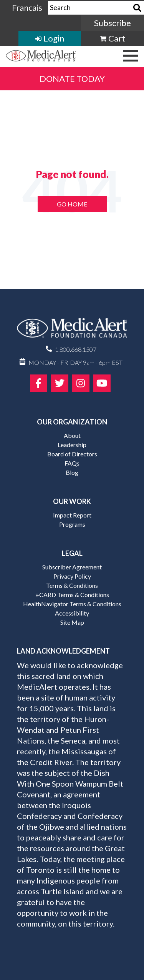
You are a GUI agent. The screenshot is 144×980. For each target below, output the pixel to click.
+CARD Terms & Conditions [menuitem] (72, 595)
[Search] (137, 8)
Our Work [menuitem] (72, 501)
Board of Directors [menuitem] (72, 454)
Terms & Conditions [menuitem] (72, 585)
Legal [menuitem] (72, 553)
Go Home (72, 204)
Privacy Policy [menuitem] (72, 576)
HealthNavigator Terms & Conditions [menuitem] (72, 604)
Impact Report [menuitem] (72, 515)
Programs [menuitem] (72, 524)
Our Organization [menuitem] (72, 422)
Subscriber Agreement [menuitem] (72, 567)
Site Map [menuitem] (72, 622)
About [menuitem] (72, 435)
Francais (27, 7)
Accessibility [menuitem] (72, 613)
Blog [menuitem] (72, 472)
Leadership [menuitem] (72, 445)
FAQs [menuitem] (72, 463)
